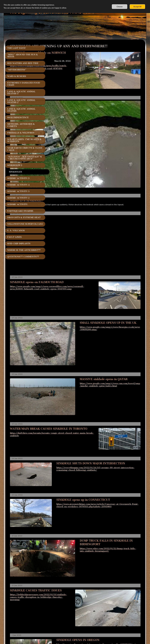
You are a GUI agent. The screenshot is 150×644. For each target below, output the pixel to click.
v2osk (137, 595)
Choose (120, 7)
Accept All (137, 7)
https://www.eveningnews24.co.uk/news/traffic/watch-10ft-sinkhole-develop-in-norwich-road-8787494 (72, 73)
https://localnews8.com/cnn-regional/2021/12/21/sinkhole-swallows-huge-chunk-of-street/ (116, 576)
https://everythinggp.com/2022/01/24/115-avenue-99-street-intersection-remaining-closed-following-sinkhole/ (112, 401)
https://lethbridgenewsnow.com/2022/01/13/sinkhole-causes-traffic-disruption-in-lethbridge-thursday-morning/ (71, 501)
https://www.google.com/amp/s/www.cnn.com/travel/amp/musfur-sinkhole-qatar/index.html (120, 335)
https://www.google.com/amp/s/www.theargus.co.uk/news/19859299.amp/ (119, 291)
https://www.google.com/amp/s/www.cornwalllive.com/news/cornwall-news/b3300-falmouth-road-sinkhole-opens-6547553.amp (79, 257)
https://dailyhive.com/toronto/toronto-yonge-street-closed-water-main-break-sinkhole (79, 372)
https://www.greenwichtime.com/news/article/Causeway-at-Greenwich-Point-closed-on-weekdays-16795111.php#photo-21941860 (111, 426)
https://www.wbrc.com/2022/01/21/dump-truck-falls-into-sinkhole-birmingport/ (119, 462)
